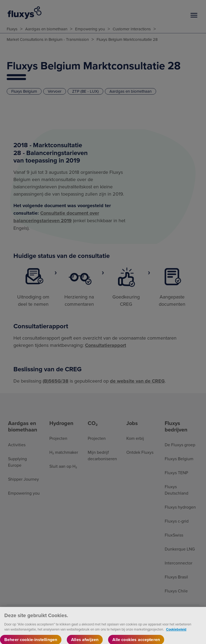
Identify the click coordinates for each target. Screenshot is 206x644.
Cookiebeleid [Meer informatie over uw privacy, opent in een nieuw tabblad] (176, 632)
